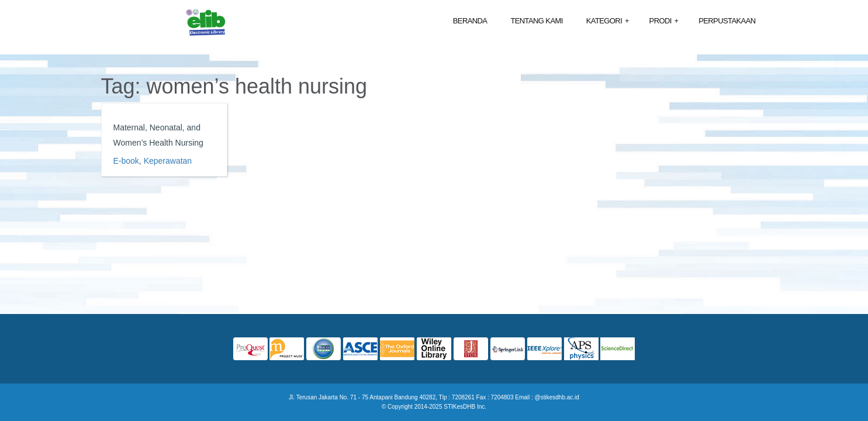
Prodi (664, 21)
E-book (126, 161)
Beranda (470, 21)
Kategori (608, 21)
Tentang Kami (536, 21)
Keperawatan (168, 161)
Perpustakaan (727, 21)
